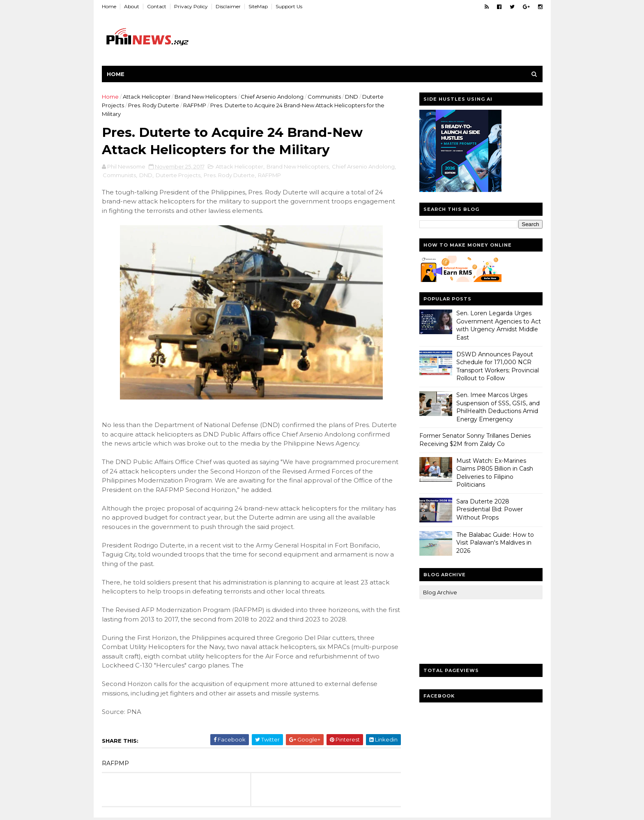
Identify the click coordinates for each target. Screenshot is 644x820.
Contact (157, 6)
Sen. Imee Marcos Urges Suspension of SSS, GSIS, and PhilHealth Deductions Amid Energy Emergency (498, 407)
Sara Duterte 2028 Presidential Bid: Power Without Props (490, 509)
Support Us (289, 6)
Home (109, 6)
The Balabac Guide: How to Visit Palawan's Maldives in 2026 (495, 543)
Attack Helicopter (147, 97)
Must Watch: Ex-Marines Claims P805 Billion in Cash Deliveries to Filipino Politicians (495, 473)
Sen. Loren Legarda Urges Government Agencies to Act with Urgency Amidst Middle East (499, 325)
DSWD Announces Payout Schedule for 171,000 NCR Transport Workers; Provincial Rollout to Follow (498, 366)
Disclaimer (228, 6)
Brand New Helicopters (206, 97)
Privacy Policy (191, 6)
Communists (324, 97)
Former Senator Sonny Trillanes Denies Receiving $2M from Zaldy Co (475, 440)
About (132, 6)
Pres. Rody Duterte (154, 105)
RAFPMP (195, 105)
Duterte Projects (178, 175)
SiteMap (258, 6)
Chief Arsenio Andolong (272, 97)
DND (352, 97)
